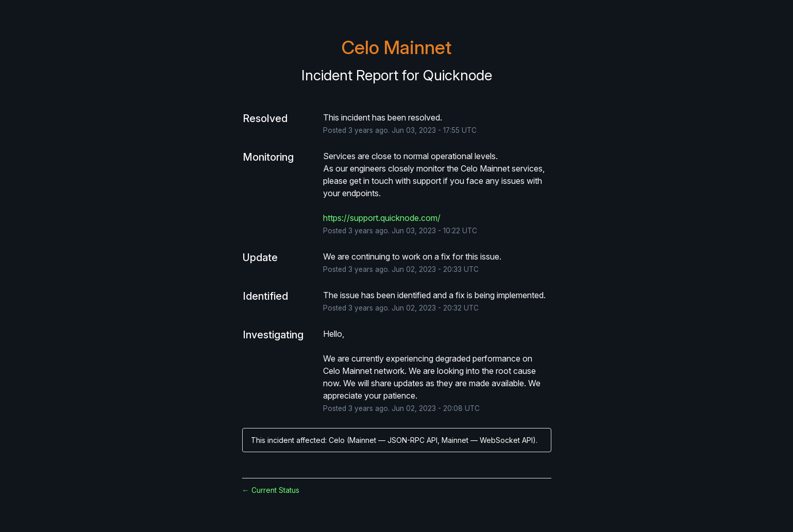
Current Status (271, 490)
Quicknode (458, 75)
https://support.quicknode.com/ (382, 218)
